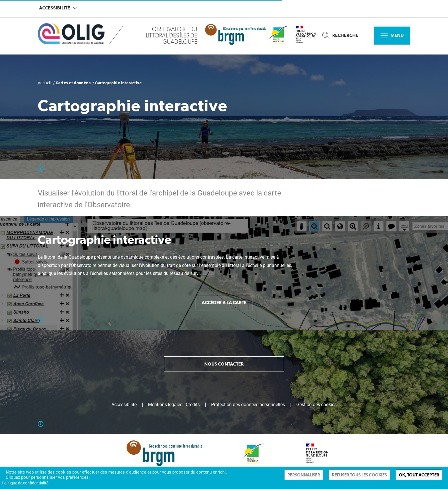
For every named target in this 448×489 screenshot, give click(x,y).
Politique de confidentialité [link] (25, 483)
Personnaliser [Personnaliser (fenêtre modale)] (304, 475)
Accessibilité (58, 8)
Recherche (340, 36)
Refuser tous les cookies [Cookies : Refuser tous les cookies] (359, 475)
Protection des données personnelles (248, 405)
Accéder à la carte (224, 303)
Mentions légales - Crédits (174, 405)
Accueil (44, 83)
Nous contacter (224, 364)
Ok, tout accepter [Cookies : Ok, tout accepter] (419, 475)
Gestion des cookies (316, 405)
